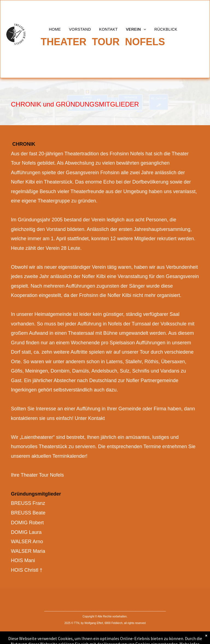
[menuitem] (55, 29)
